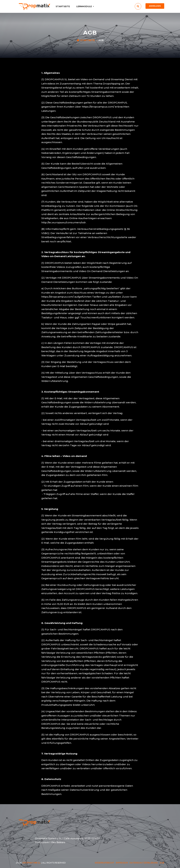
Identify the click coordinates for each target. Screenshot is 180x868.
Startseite (63, 6)
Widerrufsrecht (104, 863)
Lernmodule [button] (84, 6)
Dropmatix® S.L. (32, 863)
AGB (162, 863)
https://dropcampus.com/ (98, 107)
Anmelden (155, 6)
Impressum (122, 863)
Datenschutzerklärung (144, 863)
